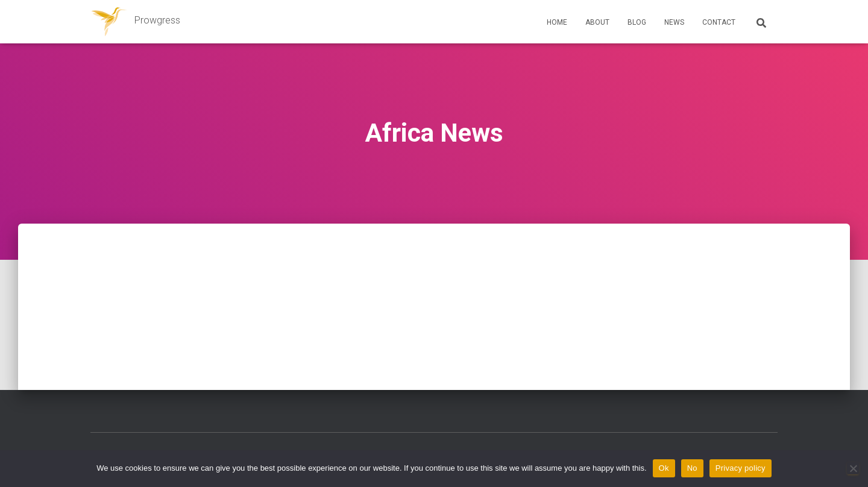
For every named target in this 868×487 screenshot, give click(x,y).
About (597, 22)
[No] (853, 468)
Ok (664, 468)
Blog (637, 22)
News (674, 22)
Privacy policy (741, 468)
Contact (719, 22)
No (692, 468)
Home (557, 22)
